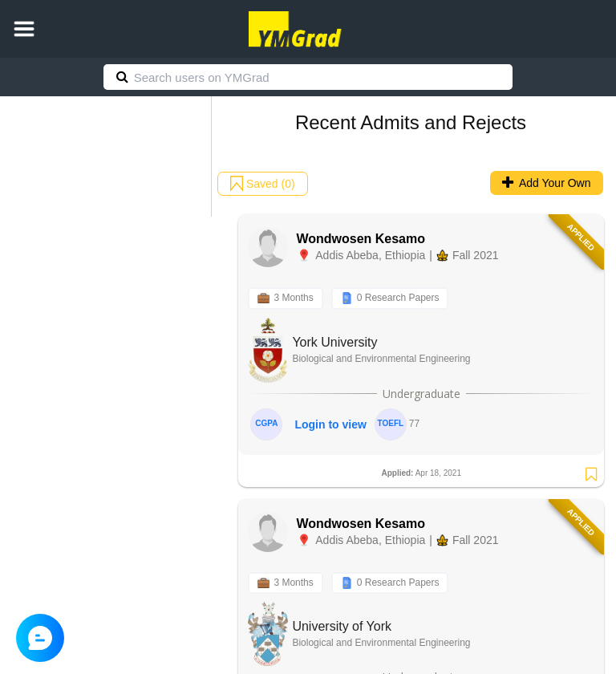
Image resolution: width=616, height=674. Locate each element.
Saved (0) (263, 184)
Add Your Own (547, 183)
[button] (24, 29)
